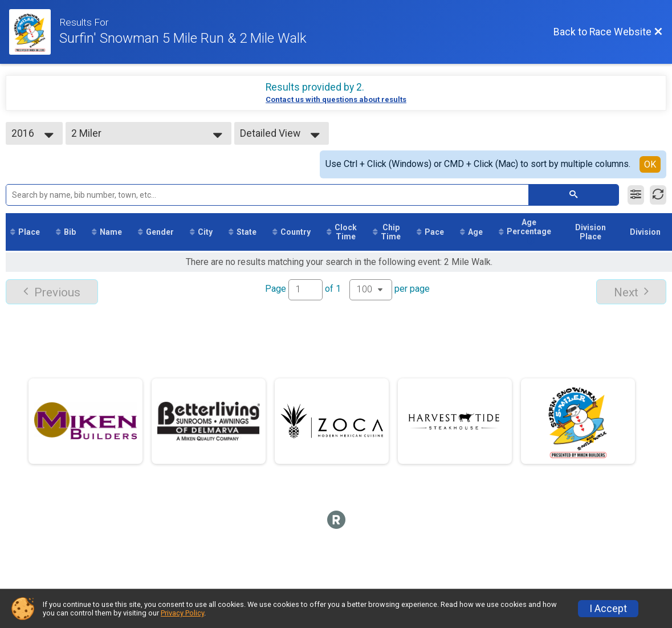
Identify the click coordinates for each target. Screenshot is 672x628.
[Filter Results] (636, 195)
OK (650, 164)
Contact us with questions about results (336, 99)
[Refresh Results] (658, 195)
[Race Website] (34, 32)
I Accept (608, 609)
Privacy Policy (182, 613)
